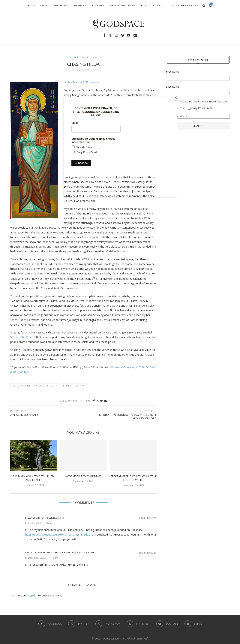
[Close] (176, 98)
